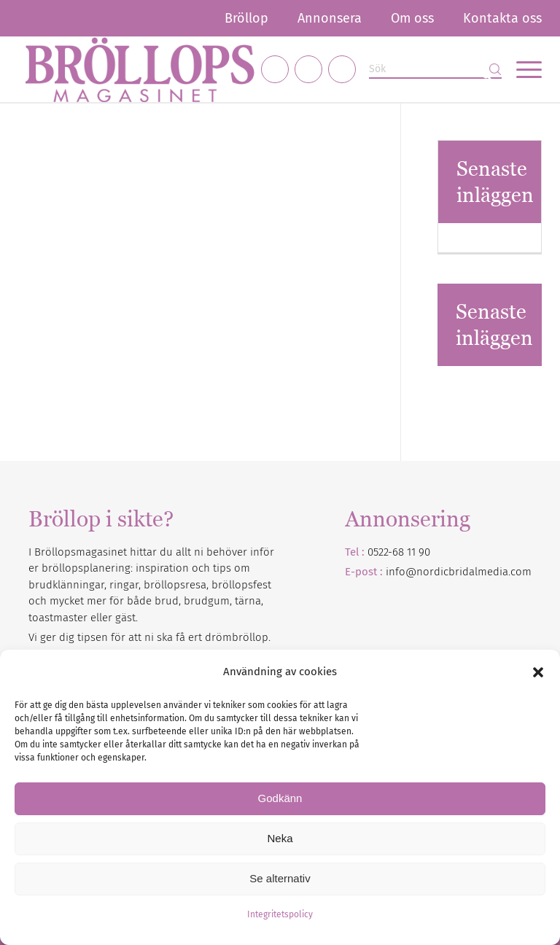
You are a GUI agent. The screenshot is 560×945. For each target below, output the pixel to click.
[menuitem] (246, 18)
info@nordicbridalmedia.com (459, 572)
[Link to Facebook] (275, 69)
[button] (538, 672)
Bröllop (246, 18)
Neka (280, 838)
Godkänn (280, 798)
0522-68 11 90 (399, 552)
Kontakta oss (502, 18)
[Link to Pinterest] (342, 69)
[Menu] (522, 69)
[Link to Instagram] (308, 69)
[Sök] (435, 70)
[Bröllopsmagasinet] (140, 69)
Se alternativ (280, 878)
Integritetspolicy (280, 914)
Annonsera (330, 18)
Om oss (412, 18)
